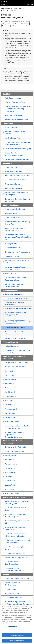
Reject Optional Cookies (17, 636)
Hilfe (3, 4)
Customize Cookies (17, 630)
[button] (32, 4)
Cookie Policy (13, 626)
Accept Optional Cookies (17, 641)
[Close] (32, 608)
